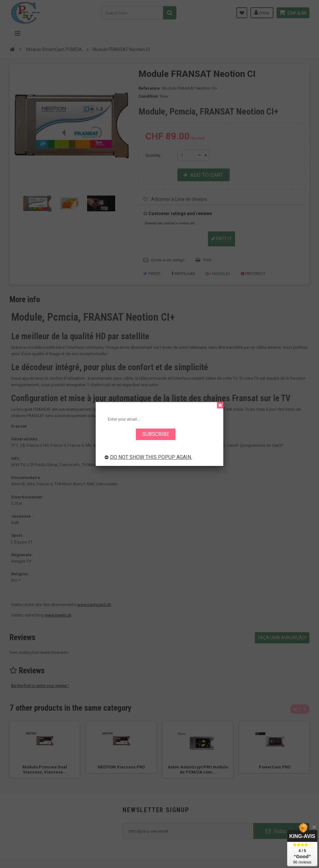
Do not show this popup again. (148, 457)
